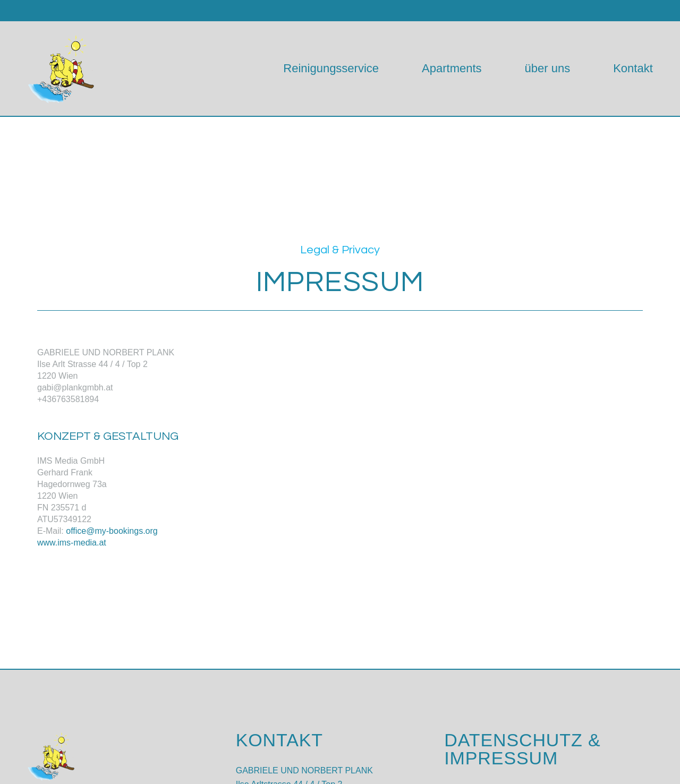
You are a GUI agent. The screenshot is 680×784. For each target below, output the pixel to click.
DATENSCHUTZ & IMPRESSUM (522, 749)
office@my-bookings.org (112, 531)
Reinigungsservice (331, 68)
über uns (548, 68)
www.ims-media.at (72, 543)
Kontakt (633, 68)
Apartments (452, 68)
